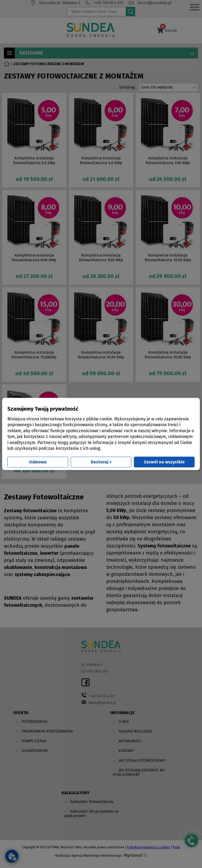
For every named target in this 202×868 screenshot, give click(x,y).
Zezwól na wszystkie (164, 462)
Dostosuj (101, 462)
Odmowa (38, 462)
